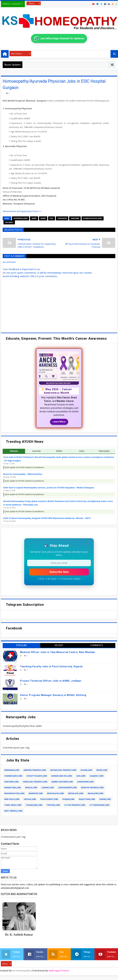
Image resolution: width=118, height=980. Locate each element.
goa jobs (81, 776)
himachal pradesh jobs (35, 782)
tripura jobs (53, 805)
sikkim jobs (105, 799)
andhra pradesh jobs (35, 770)
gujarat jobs (97, 776)
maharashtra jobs (14, 793)
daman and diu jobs (62, 776)
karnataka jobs (13, 787)
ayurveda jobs (21, 218)
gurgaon (62, 218)
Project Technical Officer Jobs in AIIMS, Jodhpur (51, 681)
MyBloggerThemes (59, 971)
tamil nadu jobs (13, 805)
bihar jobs (102, 770)
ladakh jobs (48, 787)
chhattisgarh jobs (37, 776)
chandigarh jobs (13, 776)
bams (34, 218)
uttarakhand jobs (99, 805)
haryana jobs (12, 782)
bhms (43, 218)
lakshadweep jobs (68, 787)
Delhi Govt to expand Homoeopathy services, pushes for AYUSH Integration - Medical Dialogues (49, 488)
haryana (75, 218)
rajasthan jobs (87, 799)
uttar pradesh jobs (75, 805)
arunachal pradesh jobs (63, 770)
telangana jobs (34, 805)
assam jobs (86, 770)
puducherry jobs (49, 799)
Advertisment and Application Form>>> (22, 211)
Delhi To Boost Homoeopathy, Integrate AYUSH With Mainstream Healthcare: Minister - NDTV (47, 518)
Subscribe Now (59, 572)
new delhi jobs (12, 799)
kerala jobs (31, 787)
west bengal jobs (13, 811)
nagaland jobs (96, 793)
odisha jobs (30, 799)
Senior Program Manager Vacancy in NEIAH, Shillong (53, 695)
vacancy (9, 222)
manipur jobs (36, 793)
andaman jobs (12, 770)
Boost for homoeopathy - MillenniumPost (23, 474)
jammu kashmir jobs (62, 782)
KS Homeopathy (21, 971)
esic (52, 218)
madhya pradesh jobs (92, 787)
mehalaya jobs (76, 793)
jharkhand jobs (86, 782)
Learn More (59, 422)
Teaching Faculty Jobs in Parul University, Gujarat (51, 666)
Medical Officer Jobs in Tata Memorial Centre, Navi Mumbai (58, 652)
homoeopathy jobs (93, 218)
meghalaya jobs (56, 793)
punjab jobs (68, 799)
